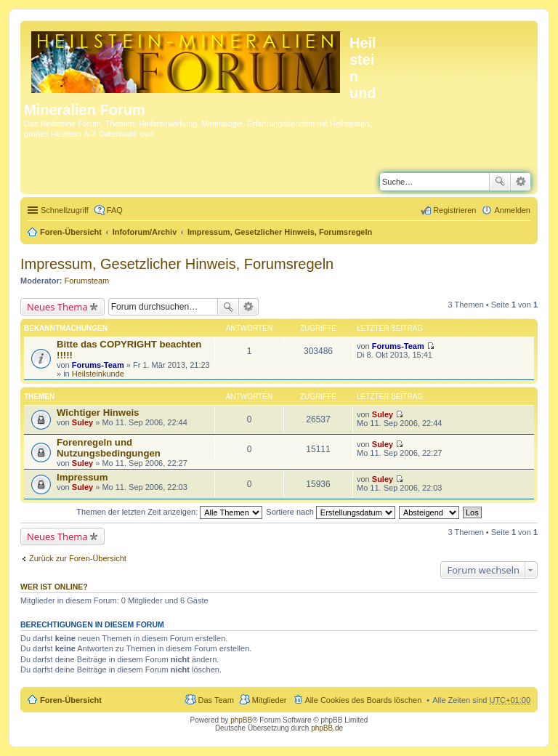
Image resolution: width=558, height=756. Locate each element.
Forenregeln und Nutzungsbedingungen (109, 448)
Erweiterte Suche (521, 182)
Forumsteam (87, 281)
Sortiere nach (330, 512)
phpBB (241, 720)
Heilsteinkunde (98, 374)
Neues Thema (57, 307)
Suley (82, 422)
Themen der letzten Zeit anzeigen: (169, 512)
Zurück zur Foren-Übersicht (78, 558)
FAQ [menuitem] (115, 210)
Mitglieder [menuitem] (270, 700)
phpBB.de (327, 728)
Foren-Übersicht (71, 232)
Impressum (82, 477)
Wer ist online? (54, 587)
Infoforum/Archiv (145, 232)
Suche (500, 182)
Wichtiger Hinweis (98, 413)
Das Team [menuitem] (215, 700)
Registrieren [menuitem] (454, 210)
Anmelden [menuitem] (512, 210)
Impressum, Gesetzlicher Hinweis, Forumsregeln (280, 232)
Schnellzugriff (65, 210)
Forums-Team (98, 365)
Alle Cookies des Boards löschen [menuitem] (364, 700)
